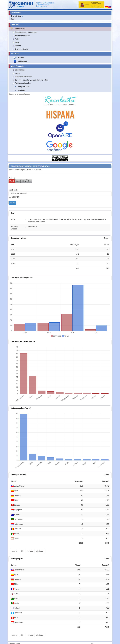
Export (107, 238)
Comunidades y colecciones (26, 32)
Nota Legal (12, 641)
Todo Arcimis (20, 29)
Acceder (21, 58)
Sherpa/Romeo (24, 87)
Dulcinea (21, 90)
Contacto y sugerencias (23, 641)
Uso (13, 19)
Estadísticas (20, 70)
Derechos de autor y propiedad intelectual (32, 80)
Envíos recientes (21, 49)
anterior (15, 546)
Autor (17, 39)
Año (18, 181)
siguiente (40, 546)
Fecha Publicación (22, 36)
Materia (18, 46)
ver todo (30, 546)
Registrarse (22, 61)
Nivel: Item (17, 16)
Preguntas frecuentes (23, 77)
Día (30, 181)
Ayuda (17, 73)
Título (17, 42)
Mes (24, 181)
